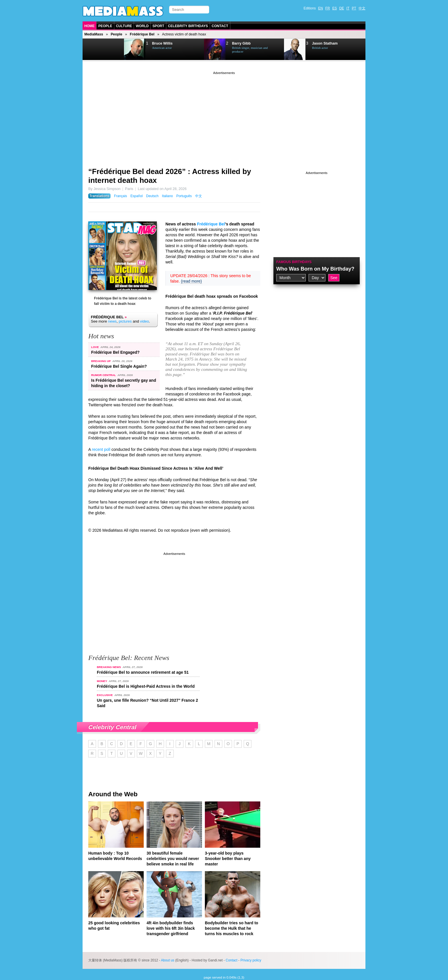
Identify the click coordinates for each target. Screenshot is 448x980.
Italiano (167, 196)
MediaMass (94, 34)
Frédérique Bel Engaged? (115, 352)
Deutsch (152, 196)
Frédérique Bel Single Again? (119, 366)
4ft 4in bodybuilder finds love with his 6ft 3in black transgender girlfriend (171, 928)
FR (328, 8)
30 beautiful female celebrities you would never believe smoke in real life (173, 859)
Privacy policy (251, 960)
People (105, 26)
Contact (220, 26)
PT (354, 8)
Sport (158, 26)
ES (335, 8)
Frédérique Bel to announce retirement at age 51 (143, 672)
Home (89, 26)
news (112, 321)
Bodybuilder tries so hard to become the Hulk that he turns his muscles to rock (232, 928)
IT (348, 8)
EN (321, 8)
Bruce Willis (162, 43)
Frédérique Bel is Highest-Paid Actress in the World (146, 686)
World (142, 26)
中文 (362, 8)
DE (342, 8)
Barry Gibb (241, 43)
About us (168, 960)
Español (136, 196)
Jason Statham (325, 43)
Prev (97, 49)
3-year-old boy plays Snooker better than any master (228, 859)
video (144, 321)
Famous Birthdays (294, 262)
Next (111, 49)
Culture (124, 26)
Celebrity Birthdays (188, 26)
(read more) (191, 281)
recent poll (101, 449)
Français (121, 196)
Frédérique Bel (142, 34)
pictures (125, 321)
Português (184, 196)
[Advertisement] (224, 116)
